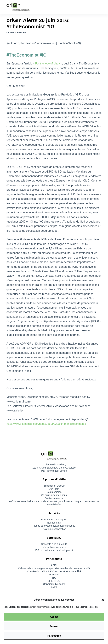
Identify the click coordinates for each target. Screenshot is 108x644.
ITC (54, 578)
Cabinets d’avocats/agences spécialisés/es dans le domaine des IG (54, 568)
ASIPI (54, 565)
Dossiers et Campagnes (54, 520)
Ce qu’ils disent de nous (54, 495)
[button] (103, 600)
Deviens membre (54, 498)
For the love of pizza (48, 64)
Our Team (54, 489)
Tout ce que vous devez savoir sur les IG (54, 526)
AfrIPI (54, 587)
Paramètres (54, 636)
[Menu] (100, 7)
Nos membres (54, 492)
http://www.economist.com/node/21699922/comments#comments (46, 424)
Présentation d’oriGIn (54, 486)
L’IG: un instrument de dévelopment (54, 550)
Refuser (54, 626)
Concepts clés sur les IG (54, 544)
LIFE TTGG (54, 581)
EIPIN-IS (54, 575)
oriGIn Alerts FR (16, 33)
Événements (54, 523)
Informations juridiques (54, 547)
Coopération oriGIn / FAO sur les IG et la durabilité (54, 571)
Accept (54, 617)
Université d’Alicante (54, 584)
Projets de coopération (54, 529)
